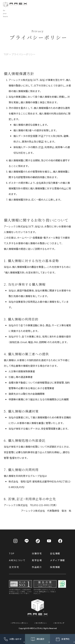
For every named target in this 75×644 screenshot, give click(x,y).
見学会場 (37, 560)
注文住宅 (14, 567)
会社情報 (55, 553)
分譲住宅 (37, 553)
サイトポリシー (41, 623)
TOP (12, 553)
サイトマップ (59, 623)
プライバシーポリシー (20, 623)
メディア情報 (57, 560)
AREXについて (17, 560)
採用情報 (55, 567)
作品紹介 (37, 567)
